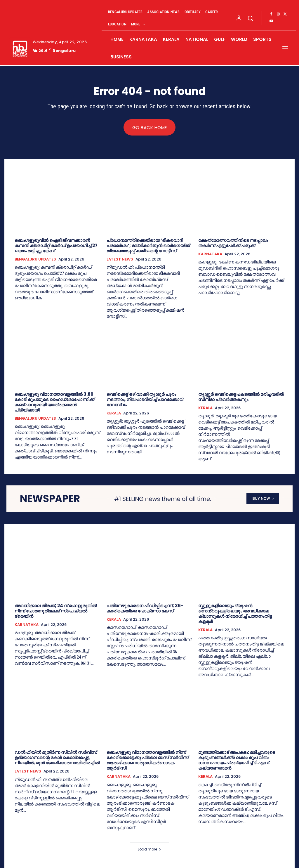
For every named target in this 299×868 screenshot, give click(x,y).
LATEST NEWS (120, 259)
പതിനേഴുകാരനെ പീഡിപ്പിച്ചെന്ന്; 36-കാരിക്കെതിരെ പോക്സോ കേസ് (145, 608)
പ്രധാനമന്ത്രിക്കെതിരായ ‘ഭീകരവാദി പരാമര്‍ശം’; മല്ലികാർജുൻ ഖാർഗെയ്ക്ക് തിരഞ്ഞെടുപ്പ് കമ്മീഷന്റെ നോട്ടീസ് (148, 245)
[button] (250, 18)
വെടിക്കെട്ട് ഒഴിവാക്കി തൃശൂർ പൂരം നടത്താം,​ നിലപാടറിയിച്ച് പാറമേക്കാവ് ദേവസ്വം (145, 399)
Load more (149, 849)
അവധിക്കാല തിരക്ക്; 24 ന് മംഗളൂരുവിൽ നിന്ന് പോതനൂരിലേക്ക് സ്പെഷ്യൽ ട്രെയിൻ (56, 611)
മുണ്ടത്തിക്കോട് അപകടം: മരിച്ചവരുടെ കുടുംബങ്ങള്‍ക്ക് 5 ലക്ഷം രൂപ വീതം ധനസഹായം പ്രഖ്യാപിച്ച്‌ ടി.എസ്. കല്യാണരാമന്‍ (237, 760)
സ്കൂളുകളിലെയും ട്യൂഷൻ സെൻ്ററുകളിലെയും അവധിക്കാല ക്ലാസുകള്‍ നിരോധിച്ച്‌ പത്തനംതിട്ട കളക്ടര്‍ (235, 613)
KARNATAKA (210, 254)
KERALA (114, 413)
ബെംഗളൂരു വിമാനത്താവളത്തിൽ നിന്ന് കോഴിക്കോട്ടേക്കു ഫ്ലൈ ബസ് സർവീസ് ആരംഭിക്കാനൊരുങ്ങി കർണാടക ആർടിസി (147, 760)
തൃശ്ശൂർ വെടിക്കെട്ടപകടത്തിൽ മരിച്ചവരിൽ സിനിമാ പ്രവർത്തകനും (241, 397)
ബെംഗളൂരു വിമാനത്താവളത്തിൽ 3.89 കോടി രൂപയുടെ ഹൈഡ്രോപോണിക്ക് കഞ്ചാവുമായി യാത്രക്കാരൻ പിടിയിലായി (54, 402)
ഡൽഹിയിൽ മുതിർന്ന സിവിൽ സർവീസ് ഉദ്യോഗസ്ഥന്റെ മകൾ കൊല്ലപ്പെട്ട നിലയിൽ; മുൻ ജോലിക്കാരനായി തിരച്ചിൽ (57, 758)
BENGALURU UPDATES (35, 259)
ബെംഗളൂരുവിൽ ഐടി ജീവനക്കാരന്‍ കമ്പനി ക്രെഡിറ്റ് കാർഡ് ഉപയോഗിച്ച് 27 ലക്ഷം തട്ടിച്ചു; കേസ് (56, 245)
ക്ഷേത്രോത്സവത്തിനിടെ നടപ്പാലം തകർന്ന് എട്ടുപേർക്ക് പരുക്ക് (233, 243)
